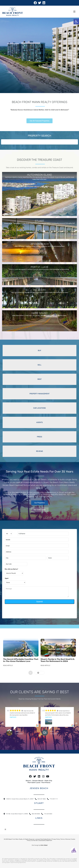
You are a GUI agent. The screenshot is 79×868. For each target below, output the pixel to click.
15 (55, 740)
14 (53, 740)
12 (49, 740)
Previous (3, 723)
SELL (39, 365)
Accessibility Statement (45, 840)
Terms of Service (65, 838)
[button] (76, 22)
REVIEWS (40, 451)
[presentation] (21, 610)
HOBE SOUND (39, 313)
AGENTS (39, 422)
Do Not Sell (35, 840)
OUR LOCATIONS (39, 408)
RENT (39, 379)
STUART (39, 221)
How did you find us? (11, 569)
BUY (39, 350)
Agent (7, 578)
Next (76, 723)
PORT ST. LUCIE (40, 267)
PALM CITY (40, 290)
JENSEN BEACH (39, 244)
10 (45, 740)
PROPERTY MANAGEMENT (39, 394)
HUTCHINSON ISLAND (39, 175)
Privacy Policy (56, 838)
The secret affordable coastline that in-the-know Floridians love (21, 660)
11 (47, 740)
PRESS (39, 437)
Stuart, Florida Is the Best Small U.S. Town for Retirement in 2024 (58, 660)
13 (51, 740)
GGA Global (44, 844)
